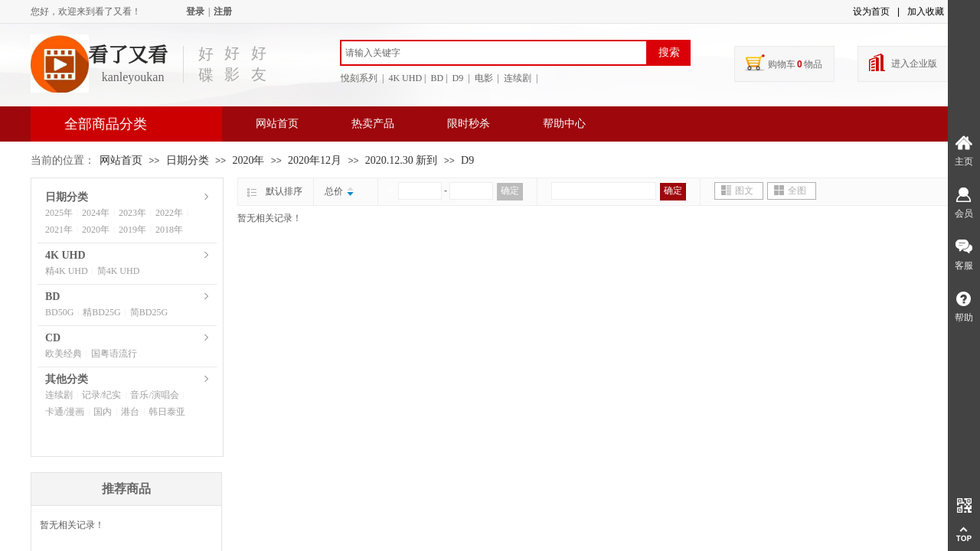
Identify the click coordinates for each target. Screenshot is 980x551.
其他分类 (67, 379)
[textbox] (494, 53)
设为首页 (871, 11)
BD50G (59, 312)
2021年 (59, 230)
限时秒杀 (469, 124)
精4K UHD (67, 271)
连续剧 (59, 395)
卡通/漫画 (65, 412)
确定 (510, 191)
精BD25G (101, 312)
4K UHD (65, 255)
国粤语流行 (114, 354)
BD (52, 297)
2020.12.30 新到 (402, 160)
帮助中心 (564, 124)
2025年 (59, 213)
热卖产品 (373, 124)
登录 (195, 11)
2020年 (248, 160)
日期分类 (188, 160)
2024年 (96, 213)
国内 (103, 412)
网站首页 (277, 124)
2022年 (169, 213)
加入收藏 (926, 11)
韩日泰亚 (167, 412)
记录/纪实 (101, 395)
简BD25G (149, 312)
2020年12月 (315, 160)
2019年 (132, 230)
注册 (223, 11)
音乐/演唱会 (154, 395)
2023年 (132, 213)
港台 (130, 412)
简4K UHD (119, 271)
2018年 (169, 230)
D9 (467, 160)
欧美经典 (64, 354)
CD (53, 338)
